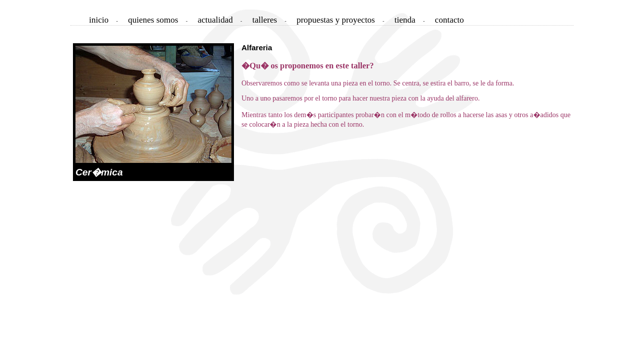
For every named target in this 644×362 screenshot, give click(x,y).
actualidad (215, 20)
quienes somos (153, 20)
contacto (449, 20)
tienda (405, 20)
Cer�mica (99, 172)
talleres (265, 20)
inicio (99, 20)
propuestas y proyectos (336, 20)
